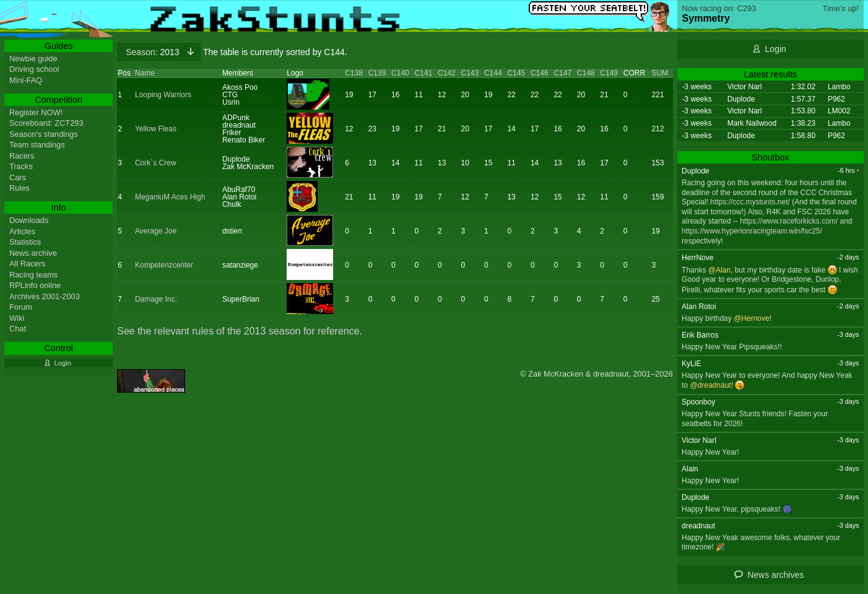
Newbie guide (33, 59)
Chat (18, 329)
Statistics (25, 242)
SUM (660, 73)
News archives (775, 575)
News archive (33, 253)
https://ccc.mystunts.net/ (750, 202)
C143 (470, 73)
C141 (424, 73)
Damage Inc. (156, 299)
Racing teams (33, 275)
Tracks (21, 166)
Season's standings (44, 134)
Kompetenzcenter (164, 265)
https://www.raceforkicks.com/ (789, 221)
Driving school (34, 69)
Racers (22, 156)
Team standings (37, 145)
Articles (22, 231)
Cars (18, 177)
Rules (20, 188)
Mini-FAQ (26, 80)
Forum (21, 307)
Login (776, 49)
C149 (609, 73)
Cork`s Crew (156, 163)
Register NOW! (36, 112)
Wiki (17, 318)
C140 (400, 73)
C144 (493, 73)
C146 (540, 73)
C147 (562, 73)
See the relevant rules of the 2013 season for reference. (240, 331)
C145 (516, 73)
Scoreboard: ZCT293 (46, 123)
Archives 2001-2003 (45, 296)
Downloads (29, 220)
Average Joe (156, 231)
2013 (154, 52)
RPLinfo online (35, 285)
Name (145, 73)
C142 (447, 73)
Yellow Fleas (156, 129)
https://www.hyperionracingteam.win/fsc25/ (752, 231)
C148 (586, 73)
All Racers (27, 264)
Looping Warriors (163, 95)
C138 (354, 73)
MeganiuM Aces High (170, 197)
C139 (377, 73)
